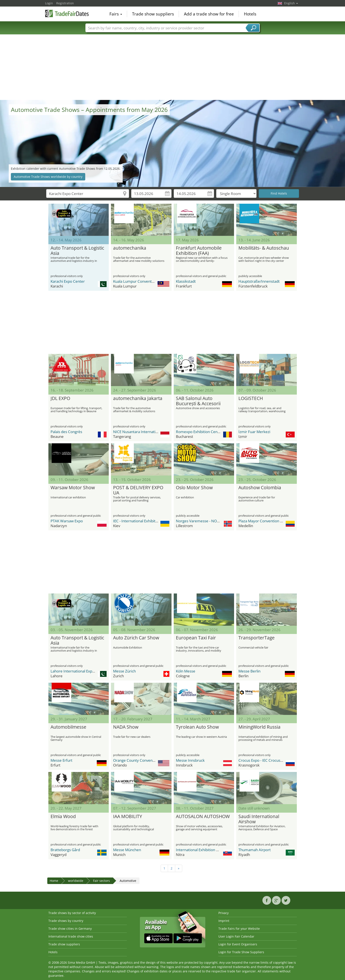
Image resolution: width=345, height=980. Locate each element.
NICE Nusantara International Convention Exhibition (157, 432)
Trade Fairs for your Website (239, 929)
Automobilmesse (68, 727)
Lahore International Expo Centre (79, 671)
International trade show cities (71, 936)
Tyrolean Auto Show (197, 727)
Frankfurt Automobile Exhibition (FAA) (199, 251)
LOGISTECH (251, 398)
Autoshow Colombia (260, 488)
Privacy (223, 913)
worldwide (76, 881)
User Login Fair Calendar (236, 936)
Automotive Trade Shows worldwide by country (48, 177)
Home (54, 881)
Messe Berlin (249, 671)
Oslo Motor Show (194, 488)
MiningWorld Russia (259, 727)
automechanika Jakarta (138, 398)
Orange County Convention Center (142, 760)
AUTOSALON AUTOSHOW (203, 817)
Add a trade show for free (209, 14)
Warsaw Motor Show (73, 488)
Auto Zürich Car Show (136, 638)
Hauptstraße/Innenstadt (259, 281)
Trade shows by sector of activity (72, 913)
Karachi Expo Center (68, 281)
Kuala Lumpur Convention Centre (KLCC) (147, 281)
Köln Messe (186, 671)
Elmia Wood (63, 817)
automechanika (130, 248)
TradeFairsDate (67, 13)
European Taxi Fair (196, 638)
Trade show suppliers (153, 14)
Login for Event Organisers (238, 944)
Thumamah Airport (255, 850)
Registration (65, 3)
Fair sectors (101, 881)
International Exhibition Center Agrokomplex (214, 850)
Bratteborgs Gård (65, 850)
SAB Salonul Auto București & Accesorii (198, 401)
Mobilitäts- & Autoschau (264, 248)
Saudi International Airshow (259, 819)
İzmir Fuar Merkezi (254, 432)
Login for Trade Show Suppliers (241, 952)
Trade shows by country (66, 921)
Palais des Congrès (66, 432)
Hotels (250, 14)
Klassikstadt (186, 281)
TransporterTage (257, 638)
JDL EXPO (60, 398)
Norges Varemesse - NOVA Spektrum (207, 521)
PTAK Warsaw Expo (67, 521)
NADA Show (126, 727)
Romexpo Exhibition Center (199, 432)
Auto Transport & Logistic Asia (77, 251)
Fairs (116, 14)
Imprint (224, 921)
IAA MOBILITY (128, 817)
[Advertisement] (173, 67)
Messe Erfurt (61, 760)
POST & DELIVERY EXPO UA (138, 490)
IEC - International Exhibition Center (143, 521)
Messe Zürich (124, 671)
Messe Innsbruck (190, 760)
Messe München (127, 850)
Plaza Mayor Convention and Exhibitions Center (278, 521)
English (291, 3)
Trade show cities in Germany (70, 929)
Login (49, 3)
